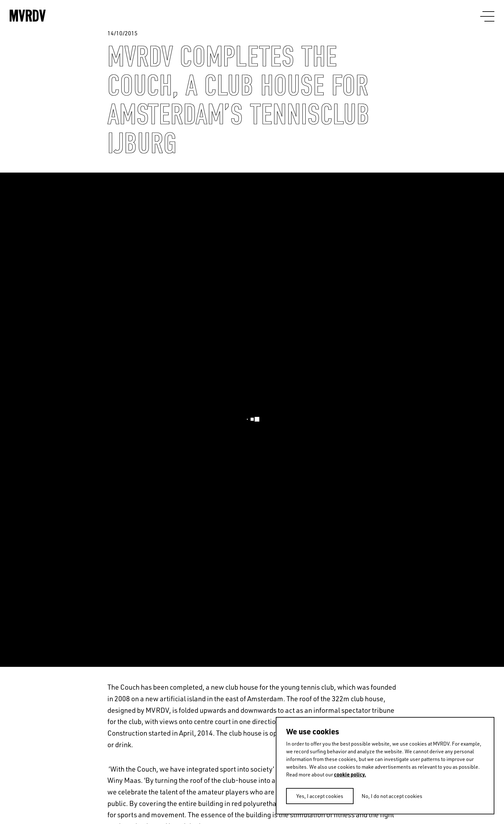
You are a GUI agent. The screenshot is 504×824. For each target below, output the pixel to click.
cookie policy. (350, 774)
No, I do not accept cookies (392, 796)
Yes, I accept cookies (320, 796)
